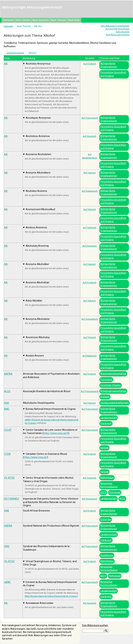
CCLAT (8, 430)
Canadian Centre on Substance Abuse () (45, 456)
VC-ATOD (9, 561)
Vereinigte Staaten (111, 385)
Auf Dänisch (90, 173)
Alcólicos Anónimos (36, 227)
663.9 (103, 492)
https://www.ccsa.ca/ (36, 457)
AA (6, 64)
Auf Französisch (90, 118)
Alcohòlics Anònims (36, 191)
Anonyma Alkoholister (38, 319)
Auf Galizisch (90, 228)
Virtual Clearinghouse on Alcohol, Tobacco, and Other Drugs (50, 563)
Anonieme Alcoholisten (38, 154)
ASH (7, 403)
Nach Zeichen (23, 20)
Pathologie (115, 492)
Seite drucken (123, 32)
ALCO (7, 391)
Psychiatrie (106, 380)
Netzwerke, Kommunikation (109, 485)
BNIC (7, 409)
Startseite (8, 20)
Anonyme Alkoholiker (37, 264)
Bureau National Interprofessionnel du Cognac (51, 409)
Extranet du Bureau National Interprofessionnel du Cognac (50, 584)
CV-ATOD (9, 478)
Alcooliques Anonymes (38, 118)
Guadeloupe (107, 555)
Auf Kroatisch (90, 283)
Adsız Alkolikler (34, 301)
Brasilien (105, 397)
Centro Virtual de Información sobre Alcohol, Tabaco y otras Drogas (48, 479)
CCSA (7, 454)
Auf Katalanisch (90, 191)
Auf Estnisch (90, 209)
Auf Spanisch (90, 136)
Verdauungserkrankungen (115, 403)
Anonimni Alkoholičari (37, 282)
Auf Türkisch (90, 301)
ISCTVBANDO (12, 499)
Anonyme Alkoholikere (38, 173)
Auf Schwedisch (90, 319)
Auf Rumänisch (90, 499)
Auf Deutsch (90, 264)
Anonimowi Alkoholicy (38, 337)
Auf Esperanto (90, 246)
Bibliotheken (107, 478)
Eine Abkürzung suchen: (95, 625)
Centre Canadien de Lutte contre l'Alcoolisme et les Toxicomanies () (50, 431)
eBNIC (7, 582)
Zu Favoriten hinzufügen (117, 29)
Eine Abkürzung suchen (118, 35)
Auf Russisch (90, 603)
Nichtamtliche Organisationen (109, 65)
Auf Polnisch (90, 337)
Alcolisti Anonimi (35, 356)
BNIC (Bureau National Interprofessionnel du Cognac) (51, 596)
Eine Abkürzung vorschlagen (115, 26)
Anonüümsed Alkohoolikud (40, 209)
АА (6, 603)
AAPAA (8, 374)
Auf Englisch (90, 64)
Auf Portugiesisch (90, 391)
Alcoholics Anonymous (38, 64)
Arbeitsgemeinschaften (113, 374)
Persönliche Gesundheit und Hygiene (113, 74)
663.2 (122, 499)
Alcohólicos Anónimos (38, 136)
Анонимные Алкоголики (39, 603)
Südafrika (106, 519)
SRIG (7, 546)
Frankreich (106, 423)
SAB (7, 511)
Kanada (104, 448)
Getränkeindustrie (15, 53)
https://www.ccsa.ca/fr (56, 433)
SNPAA (8, 526)
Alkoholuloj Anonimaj (37, 246)
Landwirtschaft (109, 418)
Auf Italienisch (90, 356)
